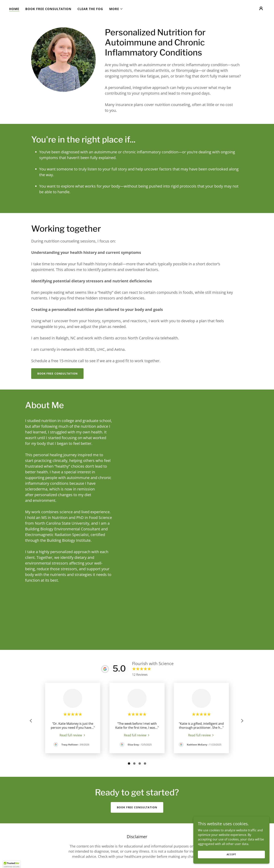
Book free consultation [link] (48, 9)
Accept (231, 854)
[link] (73, 735)
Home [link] (14, 9)
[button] (116, 9)
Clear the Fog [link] (90, 9)
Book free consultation (57, 373)
